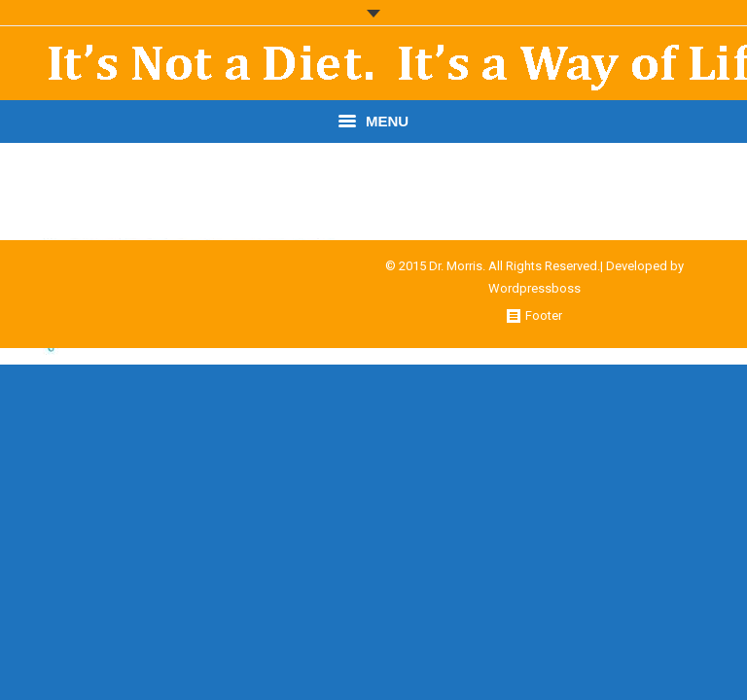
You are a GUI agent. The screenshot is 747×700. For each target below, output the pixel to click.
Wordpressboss (534, 288)
